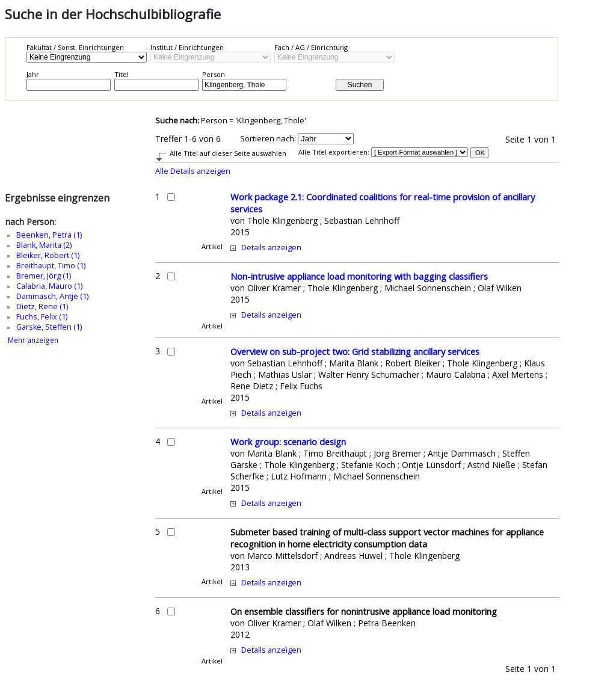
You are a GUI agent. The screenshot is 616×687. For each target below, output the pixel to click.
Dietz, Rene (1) (42, 307)
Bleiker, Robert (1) (48, 255)
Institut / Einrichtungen (187, 47)
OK (480, 153)
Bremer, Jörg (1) (44, 276)
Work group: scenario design (288, 442)
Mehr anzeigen (33, 340)
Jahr (33, 74)
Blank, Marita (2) (44, 245)
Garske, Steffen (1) (49, 327)
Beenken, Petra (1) (49, 235)
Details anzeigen (271, 248)
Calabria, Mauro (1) (49, 286)
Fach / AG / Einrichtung (311, 47)
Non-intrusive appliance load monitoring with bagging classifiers (359, 276)
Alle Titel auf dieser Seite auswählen (228, 153)
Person (214, 74)
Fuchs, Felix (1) (42, 317)
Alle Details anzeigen (193, 171)
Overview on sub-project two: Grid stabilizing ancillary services (355, 351)
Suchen (360, 85)
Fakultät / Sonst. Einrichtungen (75, 47)
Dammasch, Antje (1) (52, 296)
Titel (122, 74)
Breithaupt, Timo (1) (51, 266)
